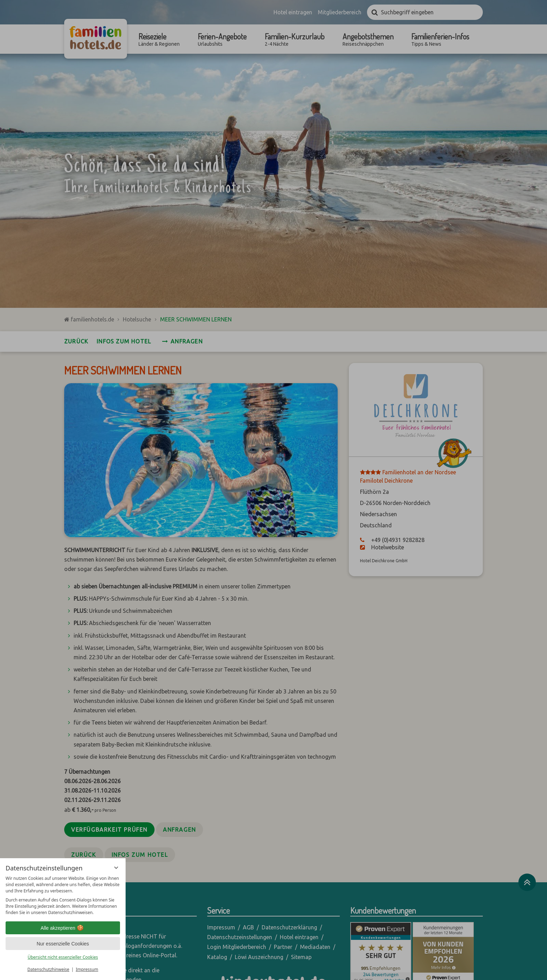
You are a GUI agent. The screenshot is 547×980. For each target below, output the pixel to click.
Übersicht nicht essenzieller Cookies (63, 957)
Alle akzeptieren (63, 928)
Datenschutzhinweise (48, 969)
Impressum (87, 969)
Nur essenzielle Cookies (63, 944)
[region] (63, 896)
